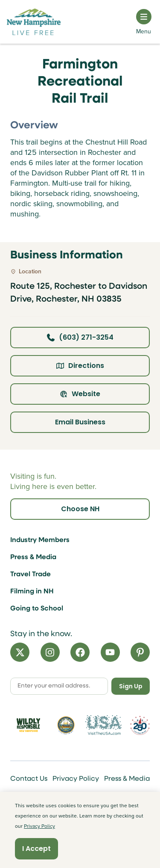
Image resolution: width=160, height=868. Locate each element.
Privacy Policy (76, 779)
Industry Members (40, 540)
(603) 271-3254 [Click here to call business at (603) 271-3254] (80, 337)
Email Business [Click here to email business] (80, 422)
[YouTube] (110, 652)
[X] (20, 652)
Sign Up (131, 686)
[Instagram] (50, 652)
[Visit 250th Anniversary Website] (140, 725)
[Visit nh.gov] (66, 725)
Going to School (37, 609)
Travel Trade (31, 575)
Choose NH (80, 509)
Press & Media (33, 557)
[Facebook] (80, 652)
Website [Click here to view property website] (80, 394)
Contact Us (29, 779)
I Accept (36, 849)
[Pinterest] (140, 652)
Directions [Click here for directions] (80, 366)
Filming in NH (32, 592)
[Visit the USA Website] (103, 725)
